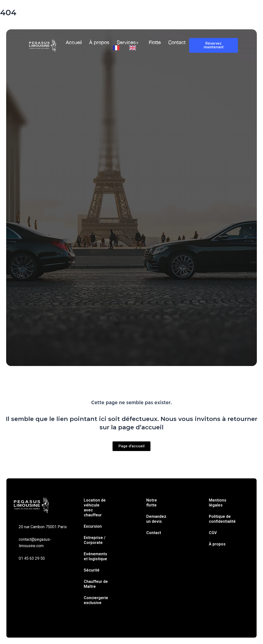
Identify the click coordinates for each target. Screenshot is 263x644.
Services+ (128, 42)
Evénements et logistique (95, 556)
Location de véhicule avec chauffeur (95, 508)
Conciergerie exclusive (96, 600)
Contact (177, 42)
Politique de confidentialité (222, 519)
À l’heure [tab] (108, 227)
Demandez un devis (156, 519)
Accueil (74, 42)
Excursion (93, 526)
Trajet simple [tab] (53, 227)
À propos (99, 42)
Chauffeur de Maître (96, 584)
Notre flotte (152, 503)
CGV (213, 533)
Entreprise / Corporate (95, 540)
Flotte (155, 42)
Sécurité (92, 570)
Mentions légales (218, 503)
